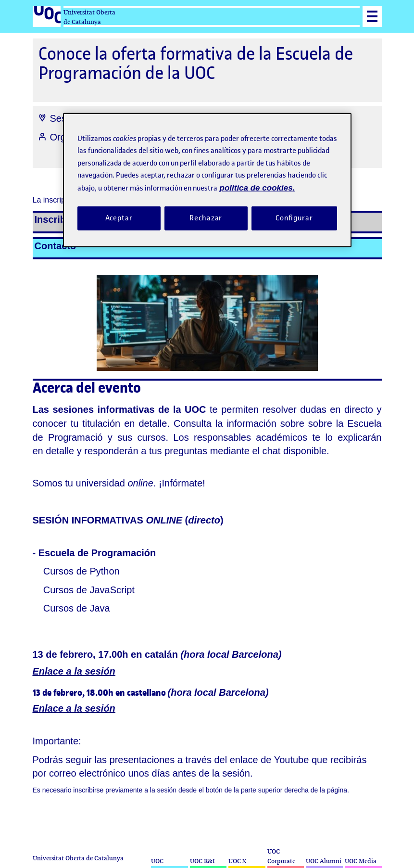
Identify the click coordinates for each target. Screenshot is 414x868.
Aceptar (119, 218)
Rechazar (206, 218)
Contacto (56, 246)
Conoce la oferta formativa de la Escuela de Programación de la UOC (196, 63)
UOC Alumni (324, 861)
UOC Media (361, 861)
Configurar (294, 218)
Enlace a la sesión (74, 671)
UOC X (237, 861)
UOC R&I (202, 861)
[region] (207, 180)
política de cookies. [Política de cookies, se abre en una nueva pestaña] (257, 187)
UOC (157, 861)
